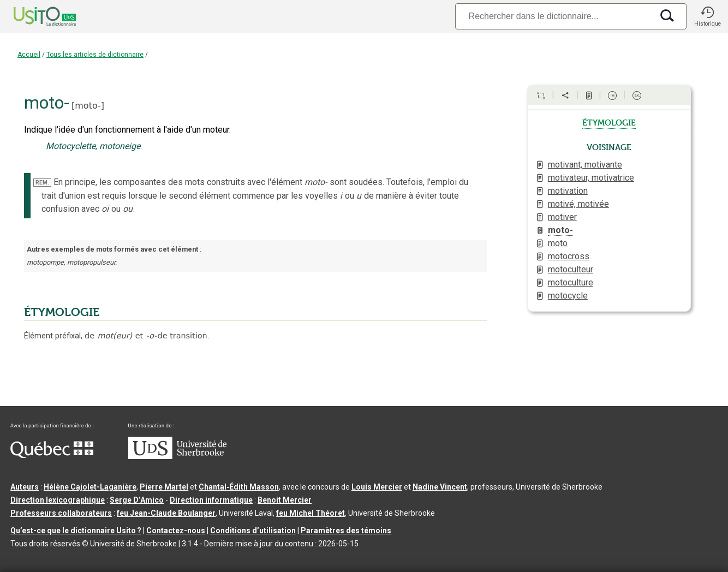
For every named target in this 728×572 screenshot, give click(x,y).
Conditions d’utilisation (253, 531)
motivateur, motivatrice (591, 178)
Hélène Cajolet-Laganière (90, 487)
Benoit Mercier (285, 500)
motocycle (568, 296)
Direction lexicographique (58, 500)
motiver (562, 217)
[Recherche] (554, 16)
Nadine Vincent (440, 487)
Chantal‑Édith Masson (239, 487)
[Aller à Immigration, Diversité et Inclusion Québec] (52, 455)
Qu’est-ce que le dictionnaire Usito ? (76, 531)
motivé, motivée (578, 204)
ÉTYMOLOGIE (62, 312)
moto (558, 243)
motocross (569, 256)
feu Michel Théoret (311, 513)
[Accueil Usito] (33, 16)
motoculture (571, 282)
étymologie (609, 122)
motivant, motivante (585, 165)
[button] (707, 16)
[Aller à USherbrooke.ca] (177, 456)
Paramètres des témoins (346, 531)
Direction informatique (211, 500)
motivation (568, 191)
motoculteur (571, 269)
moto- (88, 106)
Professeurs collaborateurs (61, 513)
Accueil (29, 55)
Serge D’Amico (137, 500)
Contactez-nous (176, 531)
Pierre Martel (164, 487)
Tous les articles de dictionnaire (95, 55)
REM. (42, 183)
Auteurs (25, 487)
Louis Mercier (377, 487)
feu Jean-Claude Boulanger (166, 513)
